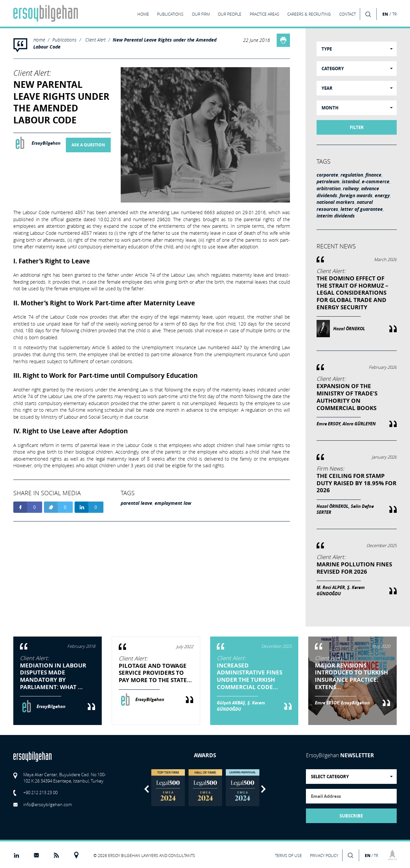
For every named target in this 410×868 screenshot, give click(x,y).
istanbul (351, 182)
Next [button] (263, 789)
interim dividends (336, 216)
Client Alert (95, 40)
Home (39, 40)
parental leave (137, 503)
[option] (168, 788)
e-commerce (376, 182)
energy (382, 196)
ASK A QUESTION (88, 145)
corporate (327, 175)
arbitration (329, 189)
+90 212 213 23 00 (40, 793)
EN (385, 14)
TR (395, 14)
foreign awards (356, 196)
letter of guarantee (362, 209)
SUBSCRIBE (351, 816)
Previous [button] (147, 789)
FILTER (357, 127)
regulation (352, 175)
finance (373, 175)
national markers (336, 202)
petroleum (328, 182)
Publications (64, 40)
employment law (173, 503)
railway (351, 189)
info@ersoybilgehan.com (48, 804)
